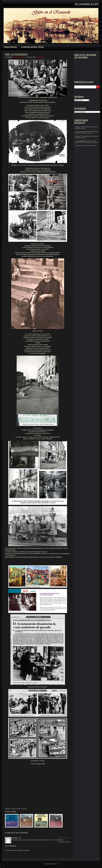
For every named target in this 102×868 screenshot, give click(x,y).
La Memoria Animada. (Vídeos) (32, 47)
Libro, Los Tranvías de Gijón (89, 146)
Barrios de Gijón (16, 809)
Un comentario (40, 57)
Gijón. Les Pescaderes (19, 57)
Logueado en (14, 850)
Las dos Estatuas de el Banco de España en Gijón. (86, 132)
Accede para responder (64, 842)
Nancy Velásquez (81, 132)
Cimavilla (24, 809)
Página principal (11, 47)
